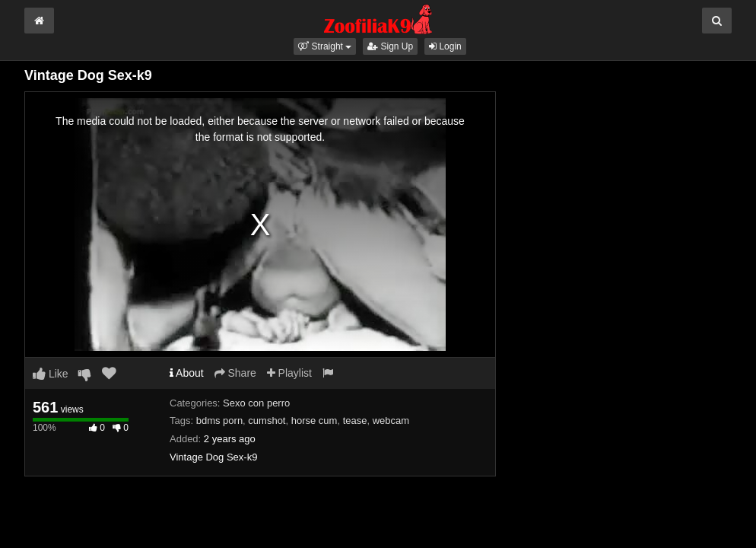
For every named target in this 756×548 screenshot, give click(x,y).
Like (51, 374)
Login (445, 46)
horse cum (314, 421)
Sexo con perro (256, 403)
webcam (391, 421)
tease (355, 421)
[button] (325, 46)
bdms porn (219, 421)
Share (235, 373)
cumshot (267, 421)
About (187, 373)
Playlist (289, 373)
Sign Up (390, 46)
